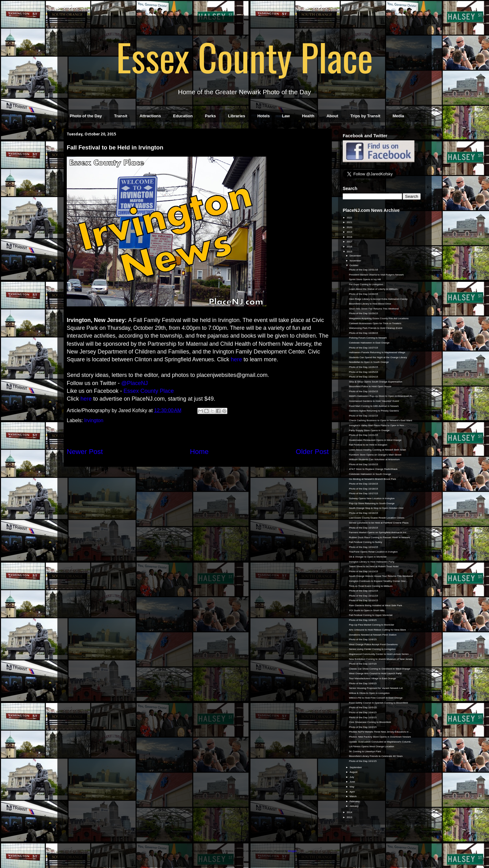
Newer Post (85, 452)
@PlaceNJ (135, 383)
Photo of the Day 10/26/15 (363, 367)
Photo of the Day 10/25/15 (363, 372)
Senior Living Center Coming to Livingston (372, 649)
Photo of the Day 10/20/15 (363, 464)
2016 (350, 247)
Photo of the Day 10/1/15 (363, 761)
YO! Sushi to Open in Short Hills (367, 610)
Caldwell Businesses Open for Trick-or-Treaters (375, 323)
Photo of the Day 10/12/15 (363, 591)
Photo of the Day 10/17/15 (363, 493)
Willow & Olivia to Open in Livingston (369, 693)
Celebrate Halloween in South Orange (370, 474)
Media (398, 116)
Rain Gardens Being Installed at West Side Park (375, 605)
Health (308, 116)
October (354, 265)
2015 (350, 252)
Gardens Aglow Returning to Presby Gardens (374, 411)
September (356, 767)
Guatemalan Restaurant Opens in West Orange (375, 440)
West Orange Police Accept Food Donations (373, 644)
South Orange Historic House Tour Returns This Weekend (381, 576)
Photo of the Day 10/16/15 (363, 513)
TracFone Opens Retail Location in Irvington (373, 552)
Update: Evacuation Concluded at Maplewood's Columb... (381, 742)
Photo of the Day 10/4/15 (363, 712)
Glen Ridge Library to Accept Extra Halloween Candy (378, 299)
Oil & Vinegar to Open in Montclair (368, 557)
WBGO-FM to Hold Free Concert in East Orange (376, 698)
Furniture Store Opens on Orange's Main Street (375, 455)
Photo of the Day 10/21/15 (363, 435)
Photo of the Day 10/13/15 (363, 571)
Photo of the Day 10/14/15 (363, 547)
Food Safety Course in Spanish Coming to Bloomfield (378, 703)
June (353, 782)
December (356, 256)
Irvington (94, 420)
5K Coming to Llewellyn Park (365, 751)
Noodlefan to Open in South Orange (369, 362)
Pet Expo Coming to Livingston (366, 284)
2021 (350, 222)
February (355, 801)
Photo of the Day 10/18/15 (363, 489)
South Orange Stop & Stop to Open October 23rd (376, 508)
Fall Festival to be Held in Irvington (368, 445)
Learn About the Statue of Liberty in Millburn (373, 289)
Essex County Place (244, 56)
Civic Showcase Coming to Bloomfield (370, 722)
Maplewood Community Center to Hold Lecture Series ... (380, 654)
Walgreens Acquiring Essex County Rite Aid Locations (379, 318)
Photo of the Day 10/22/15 (363, 416)
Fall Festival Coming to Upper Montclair (371, 615)
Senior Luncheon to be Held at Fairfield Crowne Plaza (379, 523)
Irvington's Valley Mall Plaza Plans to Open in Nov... (378, 425)
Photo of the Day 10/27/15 (363, 348)
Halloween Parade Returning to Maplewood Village (377, 352)
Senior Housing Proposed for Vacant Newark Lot (376, 688)
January (354, 806)
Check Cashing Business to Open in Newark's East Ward (380, 420)
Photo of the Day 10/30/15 (363, 294)
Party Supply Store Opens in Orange (369, 430)
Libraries (237, 116)
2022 (350, 218)
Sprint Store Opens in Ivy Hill (365, 279)
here (236, 359)
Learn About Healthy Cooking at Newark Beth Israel (378, 450)
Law (286, 116)
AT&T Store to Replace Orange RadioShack (373, 469)
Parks (210, 116)
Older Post (312, 452)
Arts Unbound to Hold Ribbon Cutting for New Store (378, 630)
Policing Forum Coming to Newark (368, 338)
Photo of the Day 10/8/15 (363, 639)
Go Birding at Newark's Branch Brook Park (373, 479)
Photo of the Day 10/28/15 (363, 333)
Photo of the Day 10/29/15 (363, 313)
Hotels (264, 116)
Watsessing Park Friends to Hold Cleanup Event (376, 328)
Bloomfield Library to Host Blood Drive (370, 304)
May (352, 787)
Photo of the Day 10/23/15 (363, 391)
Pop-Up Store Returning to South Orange (372, 503)
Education (183, 116)
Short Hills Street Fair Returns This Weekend (374, 309)
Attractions (150, 116)
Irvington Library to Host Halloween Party (372, 562)
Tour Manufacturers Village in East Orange (373, 678)
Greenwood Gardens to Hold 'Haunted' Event (374, 401)
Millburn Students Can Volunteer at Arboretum (374, 459)
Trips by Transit (366, 116)
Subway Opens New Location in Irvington (372, 498)
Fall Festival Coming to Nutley (366, 542)
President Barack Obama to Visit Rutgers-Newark (376, 275)
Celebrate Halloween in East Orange (369, 343)
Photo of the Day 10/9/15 (363, 620)
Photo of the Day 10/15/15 (363, 528)
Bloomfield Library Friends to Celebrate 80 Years (376, 756)
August (354, 772)
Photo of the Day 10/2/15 (363, 727)
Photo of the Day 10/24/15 (363, 377)
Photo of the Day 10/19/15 (363, 484)
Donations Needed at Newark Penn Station (373, 635)
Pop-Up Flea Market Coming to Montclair (372, 625)
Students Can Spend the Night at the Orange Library (378, 357)
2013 (350, 817)
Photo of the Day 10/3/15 (363, 717)
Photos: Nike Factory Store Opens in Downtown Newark (380, 737)
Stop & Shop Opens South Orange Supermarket (376, 382)
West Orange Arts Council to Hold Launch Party (375, 673)
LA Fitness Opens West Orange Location (372, 746)
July (352, 777)
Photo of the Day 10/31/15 (363, 270)
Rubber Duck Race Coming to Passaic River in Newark (379, 537)
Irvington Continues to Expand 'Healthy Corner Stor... (378, 581)
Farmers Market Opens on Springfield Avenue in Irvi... (379, 532)
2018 (350, 237)
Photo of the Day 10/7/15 (363, 664)
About (332, 116)
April (352, 792)
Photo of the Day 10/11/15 (363, 596)
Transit (121, 116)
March (353, 796)
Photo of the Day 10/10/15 (363, 600)
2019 (350, 232)
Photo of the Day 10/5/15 (363, 707)
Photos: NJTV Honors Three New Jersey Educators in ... (380, 732)
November (356, 261)
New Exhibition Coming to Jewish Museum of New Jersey (381, 659)
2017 (350, 242)
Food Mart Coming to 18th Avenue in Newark (374, 406)
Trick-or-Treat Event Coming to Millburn (371, 586)
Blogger (292, 851)
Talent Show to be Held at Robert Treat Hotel (374, 566)
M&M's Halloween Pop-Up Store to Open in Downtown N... (381, 396)
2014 (350, 812)
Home (199, 452)
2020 (350, 227)
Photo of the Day (86, 116)
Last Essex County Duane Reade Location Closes (377, 518)
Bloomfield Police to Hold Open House (370, 386)
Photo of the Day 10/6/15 (363, 683)
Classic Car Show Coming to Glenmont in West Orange (380, 669)
